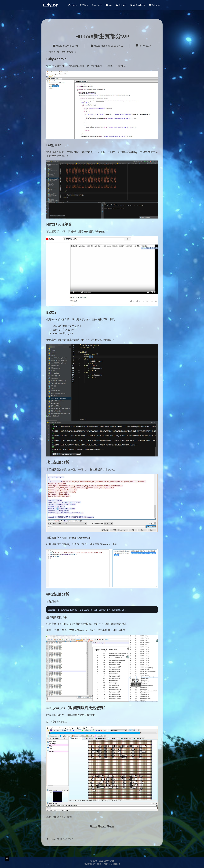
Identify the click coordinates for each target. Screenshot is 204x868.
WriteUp (147, 46)
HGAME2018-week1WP (60, 839)
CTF (94, 826)
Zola (99, 864)
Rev (111, 826)
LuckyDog (50, 5)
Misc (102, 826)
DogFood (115, 864)
